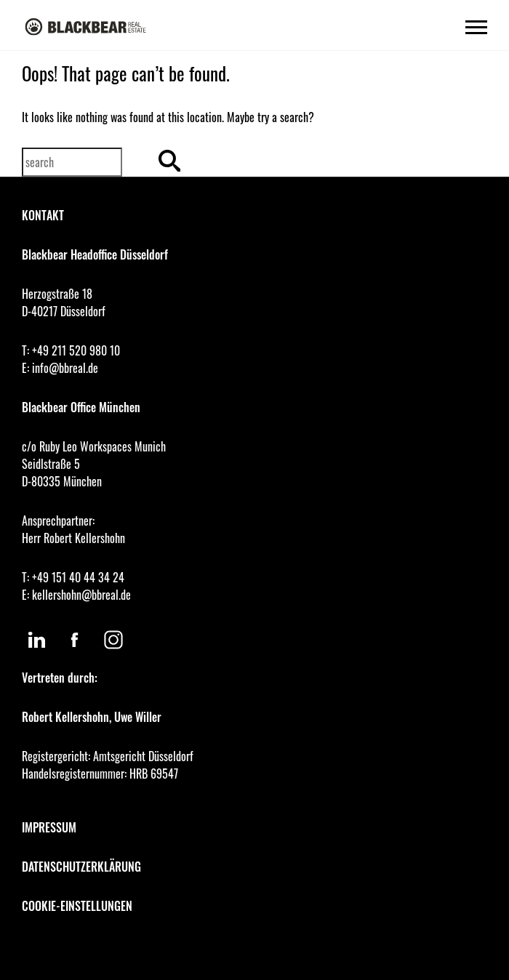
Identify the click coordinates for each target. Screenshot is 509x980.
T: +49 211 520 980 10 (71, 350)
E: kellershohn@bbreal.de (76, 595)
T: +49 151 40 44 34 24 (73, 577)
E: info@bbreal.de (60, 368)
